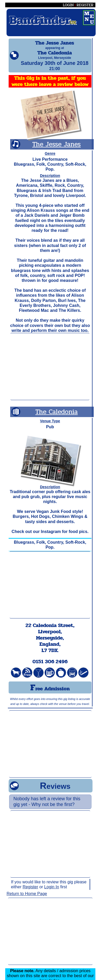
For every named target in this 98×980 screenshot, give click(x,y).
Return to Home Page (27, 898)
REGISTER (85, 5)
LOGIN (68, 5)
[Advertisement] (50, 371)
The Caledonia (56, 416)
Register (30, 892)
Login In (52, 892)
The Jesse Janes (56, 149)
